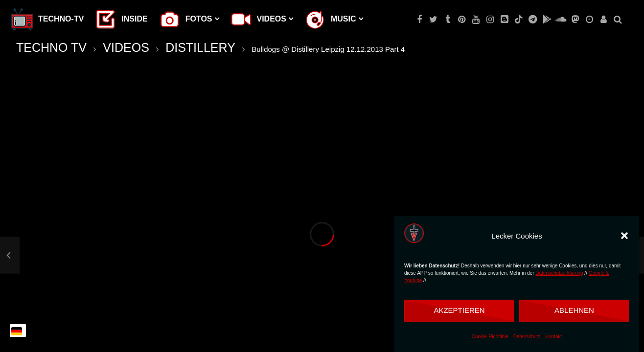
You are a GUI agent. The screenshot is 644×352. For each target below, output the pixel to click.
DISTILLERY (200, 47)
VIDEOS (126, 47)
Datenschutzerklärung (559, 273)
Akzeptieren (459, 310)
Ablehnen (574, 310)
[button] (624, 236)
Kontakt (553, 337)
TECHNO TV (51, 47)
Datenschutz (527, 337)
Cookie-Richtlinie (490, 337)
